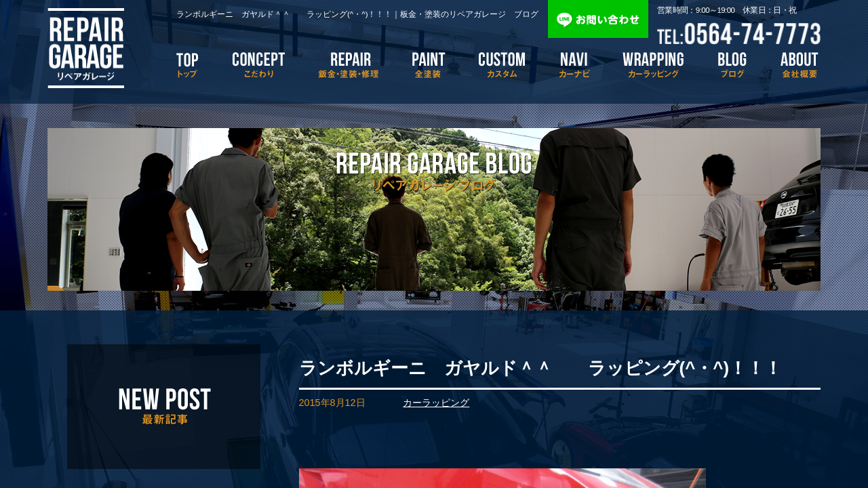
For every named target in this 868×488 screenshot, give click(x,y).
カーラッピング (436, 403)
